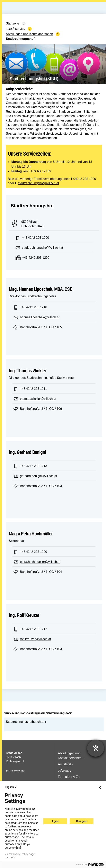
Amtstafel (64, 764)
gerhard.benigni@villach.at (39, 476)
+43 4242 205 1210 (33, 307)
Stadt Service (16, 29)
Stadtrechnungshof (20, 39)
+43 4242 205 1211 (33, 389)
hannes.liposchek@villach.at (40, 317)
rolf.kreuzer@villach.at (35, 639)
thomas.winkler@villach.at (38, 399)
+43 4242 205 (17, 771)
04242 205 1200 (85, 179)
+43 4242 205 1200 (35, 238)
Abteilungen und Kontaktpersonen (29, 34)
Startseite (13, 23)
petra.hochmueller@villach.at (40, 562)
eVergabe (65, 770)
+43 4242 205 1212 (33, 629)
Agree (55, 821)
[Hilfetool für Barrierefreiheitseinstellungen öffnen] (96, 748)
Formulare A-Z (68, 777)
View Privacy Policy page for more (20, 856)
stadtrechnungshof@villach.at (39, 183)
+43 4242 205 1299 (36, 258)
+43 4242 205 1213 (33, 466)
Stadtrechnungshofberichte (25, 722)
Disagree (82, 821)
